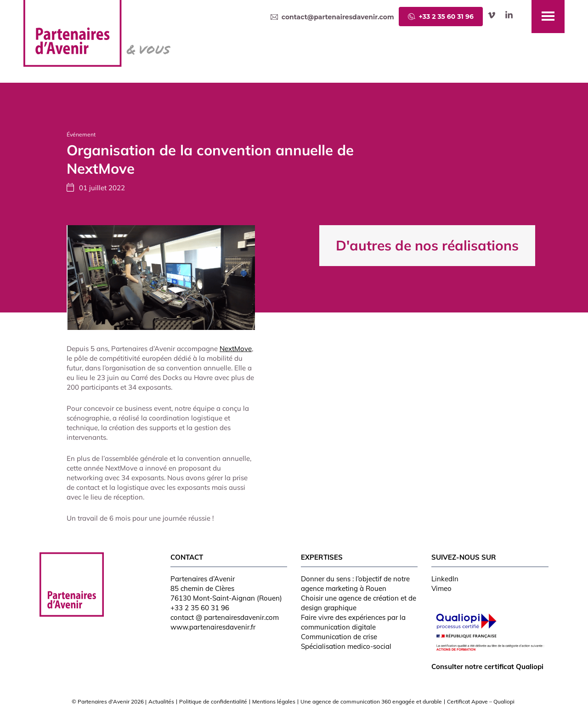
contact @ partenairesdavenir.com (225, 617)
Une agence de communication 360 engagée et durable (371, 701)
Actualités (161, 701)
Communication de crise (339, 637)
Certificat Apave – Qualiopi (481, 701)
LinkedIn (445, 579)
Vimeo (441, 588)
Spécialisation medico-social (346, 646)
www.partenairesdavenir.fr (213, 627)
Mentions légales (274, 701)
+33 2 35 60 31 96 (200, 608)
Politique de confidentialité (213, 701)
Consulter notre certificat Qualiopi (487, 667)
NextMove (236, 349)
